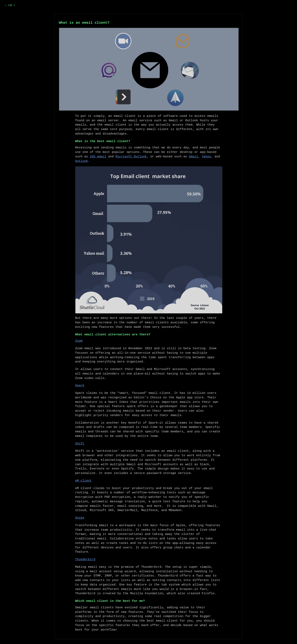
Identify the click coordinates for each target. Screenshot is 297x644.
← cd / (10, 5)
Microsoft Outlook (131, 157)
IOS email (98, 157)
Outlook (82, 161)
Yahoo (206, 157)
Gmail (194, 157)
